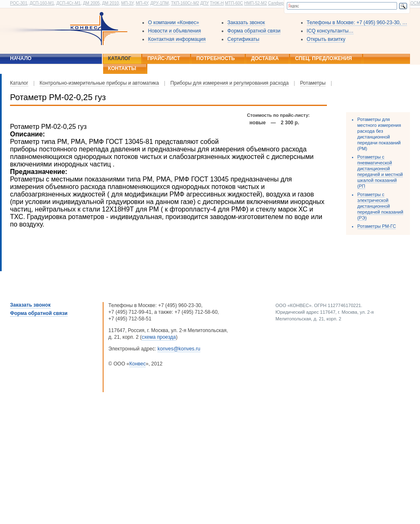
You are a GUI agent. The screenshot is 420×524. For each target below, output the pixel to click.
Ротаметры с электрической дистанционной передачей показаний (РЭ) (380, 206)
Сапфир (276, 3)
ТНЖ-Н (217, 3)
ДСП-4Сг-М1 (68, 3)
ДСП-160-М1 (42, 3)
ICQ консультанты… (330, 31)
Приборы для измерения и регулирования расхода (230, 83)
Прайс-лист (164, 58)
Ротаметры (313, 83)
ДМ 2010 (110, 3)
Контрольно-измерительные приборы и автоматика (99, 83)
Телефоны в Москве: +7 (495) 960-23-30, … (357, 23)
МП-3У (127, 3)
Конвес (138, 364)
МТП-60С (234, 3)
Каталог (120, 58)
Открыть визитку (326, 39)
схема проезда (159, 337)
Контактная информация (177, 39)
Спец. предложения (324, 58)
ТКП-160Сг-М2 (185, 3)
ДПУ (205, 3)
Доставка (265, 58)
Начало (21, 58)
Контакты (122, 68)
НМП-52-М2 (256, 3)
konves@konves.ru (179, 349)
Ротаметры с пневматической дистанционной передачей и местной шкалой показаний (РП (380, 171)
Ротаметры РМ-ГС (377, 226)
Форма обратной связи (254, 31)
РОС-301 (19, 3)
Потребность (215, 58)
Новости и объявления (175, 31)
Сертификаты (244, 39)
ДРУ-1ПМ (159, 3)
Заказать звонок (246, 23)
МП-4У (142, 3)
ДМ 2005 (91, 3)
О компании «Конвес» (174, 23)
